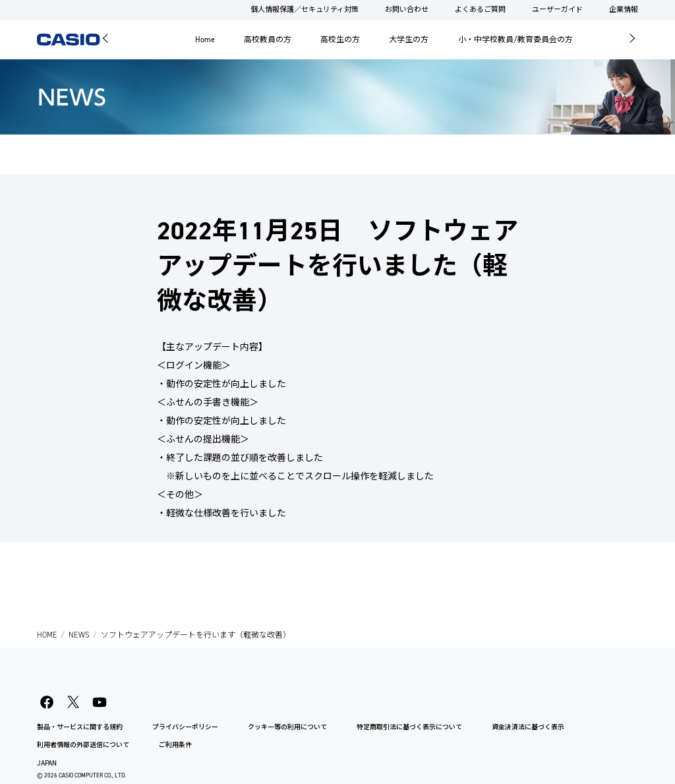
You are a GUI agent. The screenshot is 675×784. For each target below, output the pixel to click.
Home (205, 40)
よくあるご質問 (480, 10)
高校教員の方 (268, 40)
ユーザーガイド (557, 10)
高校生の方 (340, 40)
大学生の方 (409, 40)
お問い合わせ (407, 10)
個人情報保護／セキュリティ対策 (305, 10)
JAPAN (47, 763)
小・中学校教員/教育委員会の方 (515, 40)
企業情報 (624, 10)
